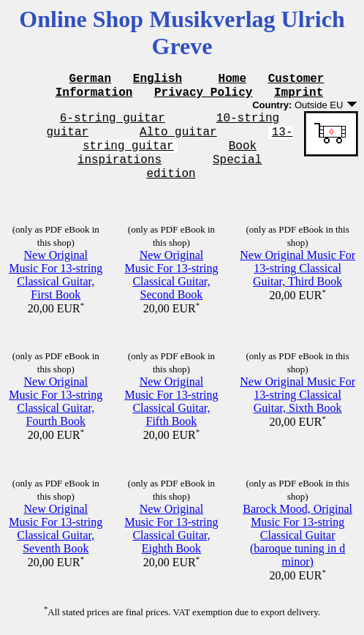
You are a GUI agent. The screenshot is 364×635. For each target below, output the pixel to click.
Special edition (239, 172)
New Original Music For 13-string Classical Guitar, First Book (56, 274)
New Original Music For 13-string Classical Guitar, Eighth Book (171, 528)
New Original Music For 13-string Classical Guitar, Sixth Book (297, 394)
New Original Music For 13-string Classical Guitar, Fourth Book (56, 401)
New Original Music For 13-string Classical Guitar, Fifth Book (171, 401)
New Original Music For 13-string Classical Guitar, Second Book (171, 274)
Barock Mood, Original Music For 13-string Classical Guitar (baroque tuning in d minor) (297, 534)
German (91, 80)
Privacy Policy (203, 96)
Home (232, 80)
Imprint (299, 96)
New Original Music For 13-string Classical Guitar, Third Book (297, 267)
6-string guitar (113, 124)
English (158, 80)
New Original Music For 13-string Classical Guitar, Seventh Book (56, 528)
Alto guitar (178, 140)
